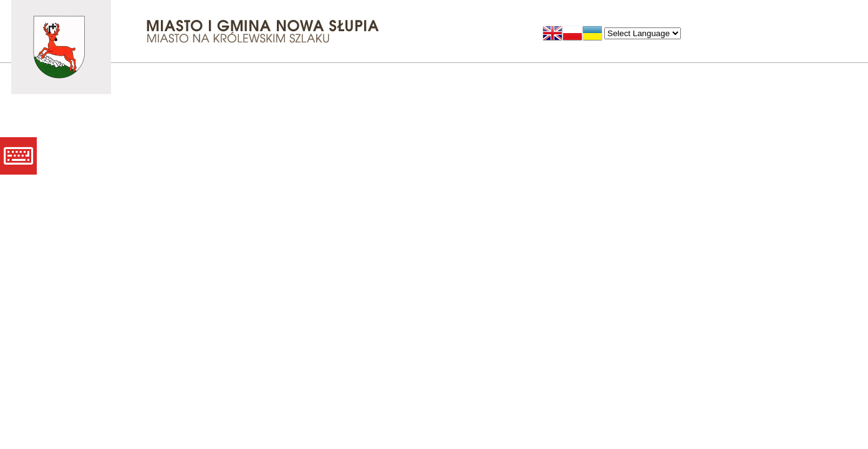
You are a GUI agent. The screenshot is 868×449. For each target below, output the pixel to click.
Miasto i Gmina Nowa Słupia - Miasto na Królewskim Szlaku (61, 47)
